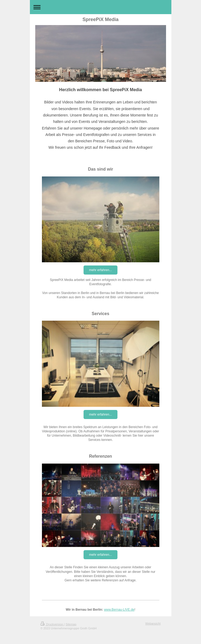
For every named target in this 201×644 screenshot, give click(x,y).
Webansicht (153, 623)
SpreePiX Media (100, 19)
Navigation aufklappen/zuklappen (101, 7)
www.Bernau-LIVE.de (119, 610)
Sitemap (71, 624)
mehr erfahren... (100, 270)
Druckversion (52, 624)
